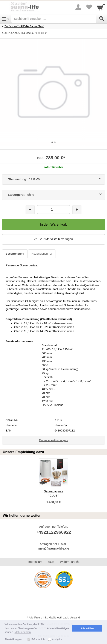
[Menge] (53, 209)
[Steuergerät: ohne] (53, 195)
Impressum (35, 562)
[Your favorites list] (89, 7)
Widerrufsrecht (70, 562)
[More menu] (78, 7)
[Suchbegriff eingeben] (54, 19)
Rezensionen (42, 254)
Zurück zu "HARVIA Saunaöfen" (24, 26)
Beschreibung (15, 254)
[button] (53, 239)
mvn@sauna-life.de (53, 548)
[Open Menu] (6, 19)
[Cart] (101, 7)
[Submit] (102, 19)
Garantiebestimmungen (53, 440)
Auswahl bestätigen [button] (58, 628)
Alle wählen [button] (87, 628)
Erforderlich (38, 639)
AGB (51, 562)
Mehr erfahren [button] (23, 632)
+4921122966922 (53, 532)
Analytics (57, 639)
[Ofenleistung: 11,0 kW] (53, 179)
